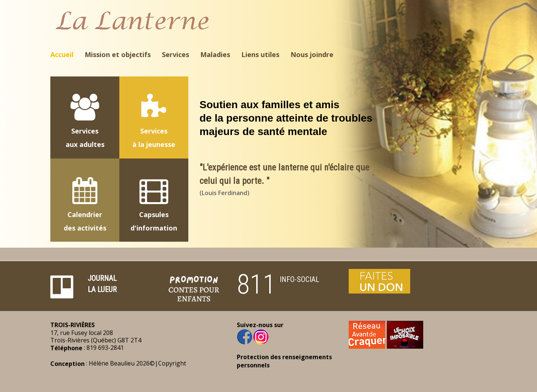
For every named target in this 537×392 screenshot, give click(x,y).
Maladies (215, 54)
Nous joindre (312, 54)
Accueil (62, 54)
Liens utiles (260, 54)
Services (175, 54)
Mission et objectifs (118, 54)
